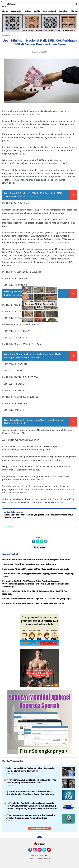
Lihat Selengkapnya (39, 828)
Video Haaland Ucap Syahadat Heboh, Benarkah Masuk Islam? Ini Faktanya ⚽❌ (30, 770)
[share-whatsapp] (42, 541)
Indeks (28, 11)
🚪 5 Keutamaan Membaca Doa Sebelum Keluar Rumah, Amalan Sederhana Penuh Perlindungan (30, 793)
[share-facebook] (33, 541)
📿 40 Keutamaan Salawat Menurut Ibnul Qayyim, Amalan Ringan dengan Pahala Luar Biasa (31, 817)
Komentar (39, 547)
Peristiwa (63, 11)
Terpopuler (16, 11)
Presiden (7, 111)
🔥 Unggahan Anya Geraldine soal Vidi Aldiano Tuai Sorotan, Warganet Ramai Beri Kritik (31, 781)
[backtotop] (40, 838)
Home (5, 11)
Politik (37, 11)
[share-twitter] (38, 541)
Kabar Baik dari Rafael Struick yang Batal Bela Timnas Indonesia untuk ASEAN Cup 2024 (39, 516)
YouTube (51, 851)
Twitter (45, 851)
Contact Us (44, 856)
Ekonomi (8, 526)
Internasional (49, 11)
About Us (34, 856)
